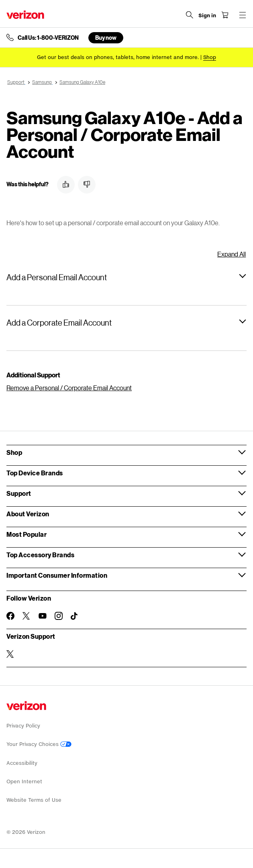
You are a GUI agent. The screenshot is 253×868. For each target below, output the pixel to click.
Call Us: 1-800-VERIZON (48, 38)
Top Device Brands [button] (35, 473)
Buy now (106, 38)
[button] (66, 185)
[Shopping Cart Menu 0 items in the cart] (225, 15)
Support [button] (19, 493)
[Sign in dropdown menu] (207, 16)
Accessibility (22, 763)
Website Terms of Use (34, 800)
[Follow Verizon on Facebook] (10, 616)
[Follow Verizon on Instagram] (59, 616)
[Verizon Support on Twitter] (10, 654)
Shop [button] (14, 452)
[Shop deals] (210, 57)
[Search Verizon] (190, 15)
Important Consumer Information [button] (57, 575)
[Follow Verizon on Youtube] (43, 616)
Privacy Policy (23, 726)
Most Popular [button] (27, 534)
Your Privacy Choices (39, 744)
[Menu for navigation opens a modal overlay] (243, 15)
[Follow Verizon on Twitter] (27, 616)
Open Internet (24, 781)
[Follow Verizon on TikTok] (75, 616)
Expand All (232, 254)
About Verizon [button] (28, 514)
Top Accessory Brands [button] (40, 555)
